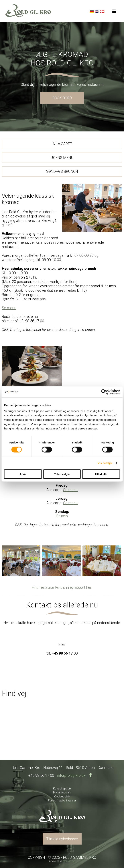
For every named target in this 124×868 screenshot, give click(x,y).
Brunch (62, 516)
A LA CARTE (62, 144)
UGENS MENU (62, 158)
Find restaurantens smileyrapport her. (62, 587)
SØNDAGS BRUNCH (62, 171)
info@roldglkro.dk (71, 775)
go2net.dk (69, 861)
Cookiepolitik (62, 797)
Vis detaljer (105, 463)
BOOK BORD (62, 98)
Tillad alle (101, 474)
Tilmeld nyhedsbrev (62, 839)
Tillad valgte (62, 474)
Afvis (23, 474)
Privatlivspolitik (62, 793)
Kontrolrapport (62, 789)
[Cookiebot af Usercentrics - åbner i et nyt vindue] (104, 392)
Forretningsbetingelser (62, 801)
